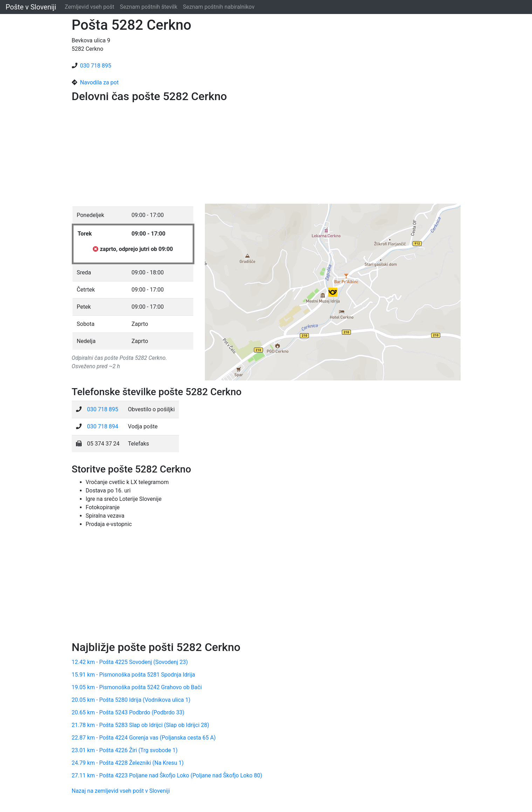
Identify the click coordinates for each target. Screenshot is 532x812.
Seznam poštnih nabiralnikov (219, 7)
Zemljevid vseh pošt (90, 7)
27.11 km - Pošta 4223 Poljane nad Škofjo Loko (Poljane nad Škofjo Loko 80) (167, 775)
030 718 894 (103, 426)
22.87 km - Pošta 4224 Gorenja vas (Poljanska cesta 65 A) (144, 738)
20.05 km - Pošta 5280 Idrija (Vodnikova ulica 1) (131, 700)
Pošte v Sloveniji (31, 7)
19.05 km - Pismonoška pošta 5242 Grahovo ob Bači (137, 687)
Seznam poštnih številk (148, 7)
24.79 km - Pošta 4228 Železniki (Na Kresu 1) (128, 763)
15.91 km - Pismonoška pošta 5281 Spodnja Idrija (133, 675)
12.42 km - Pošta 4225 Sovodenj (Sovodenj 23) (130, 662)
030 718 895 (96, 66)
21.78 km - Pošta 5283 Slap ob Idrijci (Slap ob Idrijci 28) (141, 725)
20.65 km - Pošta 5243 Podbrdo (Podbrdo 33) (128, 712)
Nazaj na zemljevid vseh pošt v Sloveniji (121, 791)
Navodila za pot (99, 82)
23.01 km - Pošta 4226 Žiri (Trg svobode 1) (125, 750)
